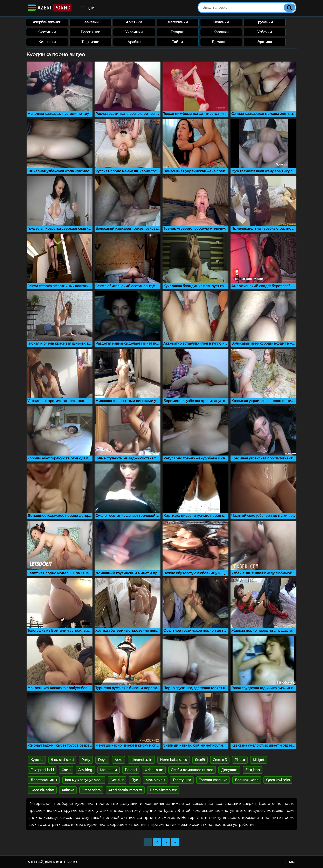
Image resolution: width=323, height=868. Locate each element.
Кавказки (91, 22)
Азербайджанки (47, 22)
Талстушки (182, 780)
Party (86, 760)
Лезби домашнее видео (192, 770)
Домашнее (221, 42)
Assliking (85, 770)
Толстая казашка (213, 780)
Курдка (37, 760)
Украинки (134, 32)
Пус (135, 780)
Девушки (229, 770)
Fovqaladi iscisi (42, 770)
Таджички (91, 42)
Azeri (49, 8)
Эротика (265, 42)
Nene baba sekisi (174, 760)
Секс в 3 (220, 760)
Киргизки (47, 42)
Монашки (109, 770)
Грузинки (265, 22)
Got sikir (117, 780)
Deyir (102, 760)
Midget (259, 760)
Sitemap (290, 862)
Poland (131, 770)
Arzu (119, 760)
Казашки (221, 32)
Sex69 (200, 760)
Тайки (178, 42)
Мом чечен (155, 780)
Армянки (134, 22)
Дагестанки (178, 22)
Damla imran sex (163, 790)
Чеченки (221, 22)
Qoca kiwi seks (278, 780)
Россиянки (91, 32)
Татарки (178, 32)
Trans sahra (91, 790)
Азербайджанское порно (52, 862)
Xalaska (68, 790)
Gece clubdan (42, 790)
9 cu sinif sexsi (62, 760)
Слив (66, 770)
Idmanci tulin (141, 760)
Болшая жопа (247, 780)
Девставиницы (44, 780)
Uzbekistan (154, 770)
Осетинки (47, 32)
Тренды (88, 8)
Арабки (134, 42)
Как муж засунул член (84, 780)
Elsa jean (253, 770)
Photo (240, 760)
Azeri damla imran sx (125, 790)
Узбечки (265, 32)
